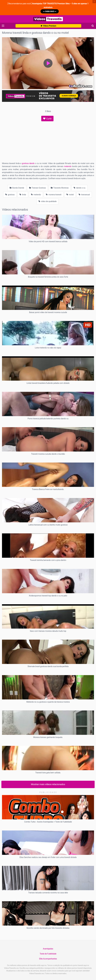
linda (23, 195)
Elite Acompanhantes (48, 959)
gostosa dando (28, 163)
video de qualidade (47, 201)
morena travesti (54, 195)
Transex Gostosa (37, 188)
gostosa (10, 195)
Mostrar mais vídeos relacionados (48, 784)
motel (70, 195)
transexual (84, 195)
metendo (68, 166)
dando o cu (79, 188)
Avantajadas (48, 949)
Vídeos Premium (48, 26)
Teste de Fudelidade (48, 954)
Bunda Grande (17, 188)
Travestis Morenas (60, 188)
